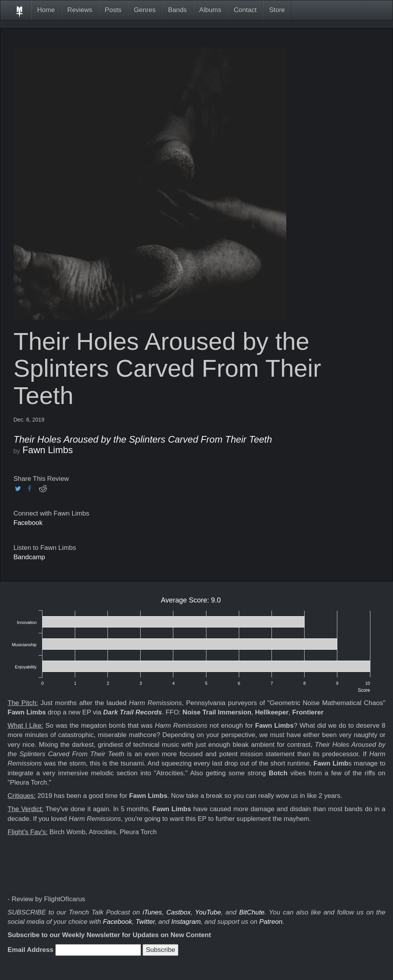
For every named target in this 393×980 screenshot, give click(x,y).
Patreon (271, 922)
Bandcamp (29, 557)
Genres (145, 10)
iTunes (152, 912)
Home (46, 10)
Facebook (28, 523)
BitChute (252, 912)
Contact (245, 10)
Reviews (80, 10)
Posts (113, 10)
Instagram (186, 922)
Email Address (31, 950)
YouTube (208, 912)
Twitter (145, 922)
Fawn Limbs (48, 450)
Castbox (178, 912)
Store (277, 10)
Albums (211, 10)
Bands (177, 10)
